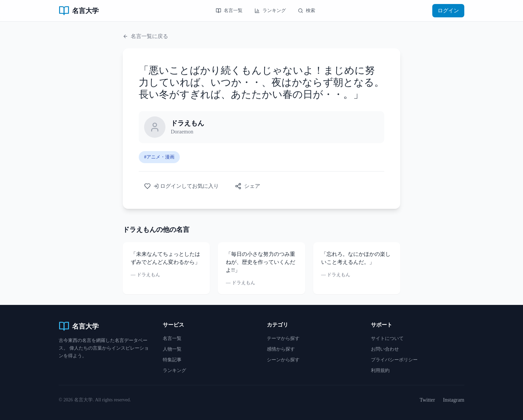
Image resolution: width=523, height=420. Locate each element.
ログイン (448, 11)
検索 (307, 11)
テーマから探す (283, 338)
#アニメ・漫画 (159, 157)
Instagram (454, 400)
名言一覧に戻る (145, 36)
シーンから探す (283, 360)
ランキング (270, 11)
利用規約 (380, 370)
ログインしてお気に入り (181, 186)
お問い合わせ (385, 349)
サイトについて (387, 338)
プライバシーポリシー (394, 360)
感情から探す (281, 349)
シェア (247, 186)
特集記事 (172, 360)
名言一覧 (229, 11)
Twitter (427, 400)
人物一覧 (172, 349)
